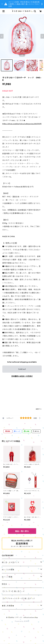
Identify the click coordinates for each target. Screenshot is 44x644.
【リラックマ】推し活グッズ (13, 591)
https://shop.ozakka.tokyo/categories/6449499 (22, 124)
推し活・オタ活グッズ (11, 562)
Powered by (22, 621)
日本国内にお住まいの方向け (22, 376)
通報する (39, 409)
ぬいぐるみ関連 (8, 570)
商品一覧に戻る (22, 531)
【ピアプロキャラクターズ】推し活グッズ (18, 599)
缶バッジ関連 (7, 577)
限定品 (4, 584)
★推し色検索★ (8, 606)
